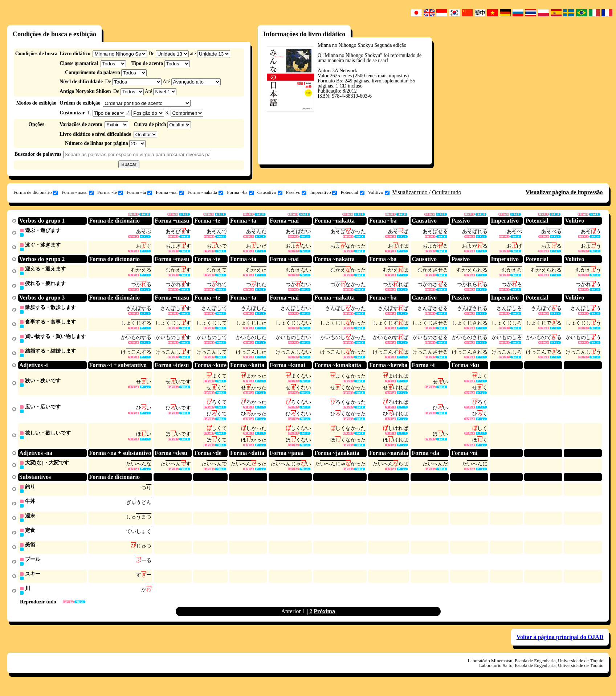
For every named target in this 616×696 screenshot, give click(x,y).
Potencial (352, 192)
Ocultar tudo (446, 192)
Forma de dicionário (36, 192)
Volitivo (379, 192)
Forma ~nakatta (205, 192)
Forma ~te (110, 192)
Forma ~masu (77, 192)
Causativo (270, 192)
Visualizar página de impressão (564, 192)
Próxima (324, 620)
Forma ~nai (170, 192)
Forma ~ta (140, 192)
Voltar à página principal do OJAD (560, 645)
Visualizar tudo (410, 192)
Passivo (296, 192)
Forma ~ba (240, 192)
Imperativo (323, 192)
